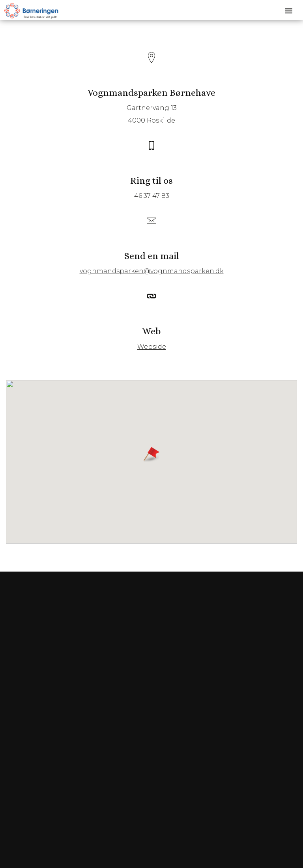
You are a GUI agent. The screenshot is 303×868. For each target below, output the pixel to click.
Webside (152, 347)
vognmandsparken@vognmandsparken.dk (152, 271)
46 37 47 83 (152, 196)
